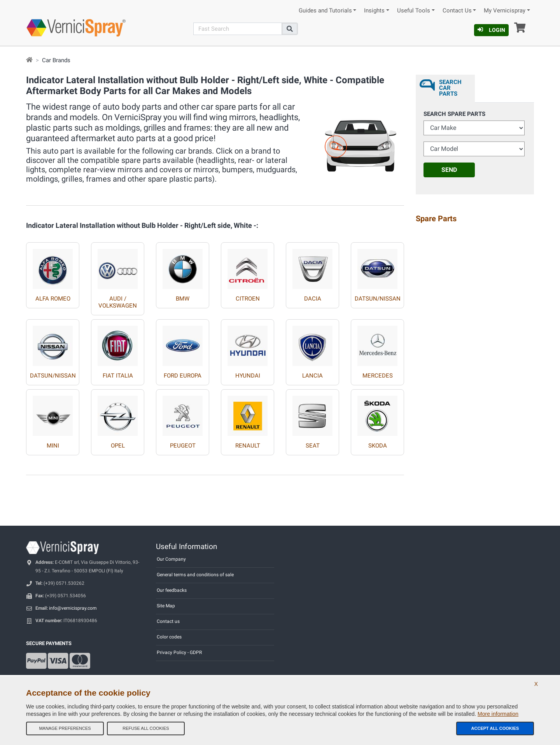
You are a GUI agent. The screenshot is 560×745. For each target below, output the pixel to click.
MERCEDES (378, 376)
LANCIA (312, 376)
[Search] (238, 29)
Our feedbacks (172, 590)
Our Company (171, 559)
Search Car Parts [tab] (450, 88)
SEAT (313, 446)
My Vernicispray (505, 11)
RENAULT (248, 446)
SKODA (378, 446)
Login (491, 30)
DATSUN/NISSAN (378, 299)
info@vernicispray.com (73, 608)
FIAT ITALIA (118, 376)
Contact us (168, 621)
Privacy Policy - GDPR (179, 652)
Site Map (166, 606)
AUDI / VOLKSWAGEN (118, 302)
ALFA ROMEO (53, 299)
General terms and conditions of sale (195, 575)
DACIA (313, 299)
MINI (53, 446)
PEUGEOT (183, 446)
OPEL (118, 446)
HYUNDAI (248, 376)
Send (449, 170)
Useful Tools (414, 11)
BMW (183, 299)
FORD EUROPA (183, 376)
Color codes (169, 637)
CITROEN (248, 299)
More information (498, 714)
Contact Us (457, 11)
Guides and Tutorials (325, 11)
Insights (374, 11)
